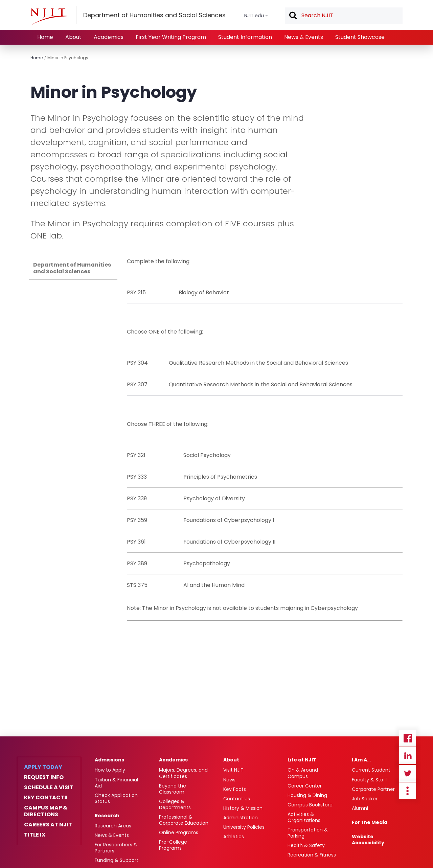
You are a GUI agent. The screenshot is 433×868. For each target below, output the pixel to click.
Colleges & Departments (175, 804)
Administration (241, 818)
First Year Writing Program (171, 37)
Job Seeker (365, 799)
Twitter (408, 773)
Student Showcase (360, 37)
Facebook (408, 738)
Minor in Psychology (68, 58)
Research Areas (113, 826)
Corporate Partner (373, 789)
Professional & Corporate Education (184, 820)
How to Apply (110, 770)
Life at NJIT (302, 760)
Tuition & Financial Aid (116, 783)
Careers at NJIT (48, 825)
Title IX (35, 835)
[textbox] (344, 16)
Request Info (44, 777)
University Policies (244, 827)
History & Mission (243, 808)
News (229, 780)
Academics (109, 37)
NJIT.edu (254, 16)
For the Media (370, 822)
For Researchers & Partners (116, 848)
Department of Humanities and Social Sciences (72, 268)
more (408, 791)
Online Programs (179, 832)
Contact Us (237, 799)
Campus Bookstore (310, 805)
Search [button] (293, 16)
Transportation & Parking (308, 833)
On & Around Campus (303, 773)
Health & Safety (306, 845)
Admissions (109, 760)
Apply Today (43, 767)
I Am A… (361, 760)
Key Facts (235, 789)
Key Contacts (46, 798)
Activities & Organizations (304, 817)
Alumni (360, 808)
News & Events (304, 37)
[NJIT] (50, 17)
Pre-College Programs (173, 845)
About (73, 37)
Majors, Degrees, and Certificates (183, 773)
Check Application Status (116, 798)
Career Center (305, 786)
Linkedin (408, 756)
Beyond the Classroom (173, 789)
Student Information (245, 37)
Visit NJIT (233, 770)
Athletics (234, 837)
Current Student (371, 770)
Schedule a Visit (49, 787)
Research (107, 816)
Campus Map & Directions (46, 811)
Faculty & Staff (370, 780)
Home (45, 37)
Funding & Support (117, 860)
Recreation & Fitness (312, 855)
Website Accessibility (368, 840)
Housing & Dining (307, 795)
